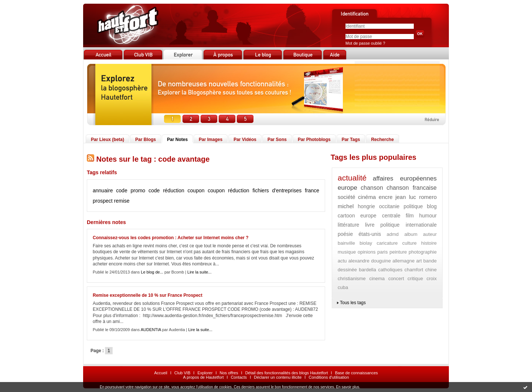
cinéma (367, 197)
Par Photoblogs (314, 140)
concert (396, 278)
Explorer (205, 373)
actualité (352, 178)
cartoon (346, 216)
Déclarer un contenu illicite (278, 377)
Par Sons (277, 140)
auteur (430, 234)
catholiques (390, 270)
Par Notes (177, 140)
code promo (131, 190)
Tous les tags (353, 303)
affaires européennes (405, 178)
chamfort (414, 270)
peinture (398, 252)
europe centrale (380, 216)
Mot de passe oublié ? (365, 43)
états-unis (370, 234)
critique (415, 278)
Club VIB (182, 373)
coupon (196, 190)
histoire (429, 243)
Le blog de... (152, 272)
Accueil (161, 373)
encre (386, 197)
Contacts (239, 377)
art (419, 261)
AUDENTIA (151, 330)
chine (431, 270)
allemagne (403, 261)
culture (410, 243)
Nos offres (229, 373)
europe (347, 188)
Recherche (382, 140)
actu (342, 261)
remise (122, 201)
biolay (366, 243)
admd (393, 234)
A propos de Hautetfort (203, 377)
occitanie (389, 206)
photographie (423, 252)
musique (347, 252)
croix (432, 278)
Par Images (211, 140)
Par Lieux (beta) (108, 140)
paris (382, 252)
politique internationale (409, 225)
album (411, 234)
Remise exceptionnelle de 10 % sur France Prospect (148, 295)
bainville (346, 243)
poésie (345, 234)
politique (413, 206)
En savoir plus (347, 387)
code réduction (166, 190)
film (410, 216)
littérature (348, 225)
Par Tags (351, 140)
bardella (368, 270)
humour (428, 216)
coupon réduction (228, 190)
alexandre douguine (370, 261)
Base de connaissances (357, 373)
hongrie (366, 206)
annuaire (103, 190)
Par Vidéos (245, 140)
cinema (377, 278)
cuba (343, 287)
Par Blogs (146, 140)
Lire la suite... (199, 272)
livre (370, 225)
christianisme (352, 278)
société (347, 197)
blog (432, 206)
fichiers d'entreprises (277, 190)
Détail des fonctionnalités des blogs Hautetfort (287, 373)
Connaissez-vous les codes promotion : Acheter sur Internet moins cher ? (171, 238)
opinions (366, 252)
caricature (387, 243)
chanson (372, 188)
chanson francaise (412, 188)
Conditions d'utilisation (329, 377)
